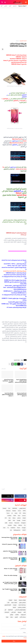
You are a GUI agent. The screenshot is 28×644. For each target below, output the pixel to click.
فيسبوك (19, 612)
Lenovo (24, 516)
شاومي (6, 6)
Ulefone (20, 525)
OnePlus (9, 516)
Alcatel (24, 518)
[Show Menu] (26, 2)
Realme (14, 511)
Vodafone (13, 528)
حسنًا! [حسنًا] (14, 641)
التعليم (16, 617)
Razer (19, 528)
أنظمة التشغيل (8, 605)
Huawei (5, 508)
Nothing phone (17, 530)
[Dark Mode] (5, 2)
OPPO (24, 511)
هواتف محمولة (22, 600)
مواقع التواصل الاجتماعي (20, 610)
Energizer (23, 523)
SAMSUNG (15, 508)
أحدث (25, 489)
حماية (12, 617)
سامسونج (15, 6)
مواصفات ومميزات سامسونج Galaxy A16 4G (10, 558)
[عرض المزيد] (9, 364)
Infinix (24, 513)
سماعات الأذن (23, 617)
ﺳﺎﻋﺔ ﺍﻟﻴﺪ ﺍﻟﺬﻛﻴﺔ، (22, 605)
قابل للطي (13, 612)
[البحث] (2, 2)
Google (19, 520)
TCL (25, 525)
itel (11, 530)
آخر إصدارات (7, 612)
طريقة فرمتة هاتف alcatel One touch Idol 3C (15, 271)
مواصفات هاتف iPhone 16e (11, 575)
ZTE (20, 513)
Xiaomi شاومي (22, 508)
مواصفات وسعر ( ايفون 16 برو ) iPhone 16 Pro (10, 590)
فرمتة (17, 41)
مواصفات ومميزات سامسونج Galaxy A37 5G (10, 552)
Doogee (24, 528)
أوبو (1, 6)
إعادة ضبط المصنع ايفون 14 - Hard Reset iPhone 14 (8, 381)
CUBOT (24, 530)
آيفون (10, 6)
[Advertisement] (14, 24)
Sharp (15, 525)
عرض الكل (4, 369)
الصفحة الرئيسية (23, 41)
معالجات (17, 615)
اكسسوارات (23, 615)
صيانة (7, 617)
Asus (19, 516)
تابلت (8, 602)
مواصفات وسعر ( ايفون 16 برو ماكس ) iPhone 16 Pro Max (10, 583)
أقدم (3, 489)
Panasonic (17, 523)
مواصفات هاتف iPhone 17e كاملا (11, 569)
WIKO (10, 520)
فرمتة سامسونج (17, 360)
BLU (10, 518)
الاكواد (14, 607)
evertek (10, 525)
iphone (19, 518)
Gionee (11, 523)
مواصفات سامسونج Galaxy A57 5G (10, 545)
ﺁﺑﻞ (5, 610)
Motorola (8, 511)
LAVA (6, 523)
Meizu (14, 518)
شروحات (15, 605)
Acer (4, 528)
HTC (6, 518)
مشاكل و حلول (22, 602)
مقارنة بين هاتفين (22, 607)
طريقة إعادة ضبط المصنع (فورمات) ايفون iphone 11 (8, 394)
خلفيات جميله (14, 602)
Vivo (9, 508)
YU (8, 528)
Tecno (8, 513)
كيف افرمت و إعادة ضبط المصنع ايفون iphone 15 (22, 394)
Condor (24, 520)
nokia (16, 513)
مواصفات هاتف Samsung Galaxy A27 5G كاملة (9, 538)
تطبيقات (10, 600)
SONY (15, 516)
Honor (19, 511)
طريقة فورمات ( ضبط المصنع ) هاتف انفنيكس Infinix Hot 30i (21, 381)
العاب (24, 612)
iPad (14, 520)
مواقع (12, 615)
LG (12, 513)
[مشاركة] (3, 49)
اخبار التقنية (10, 610)
